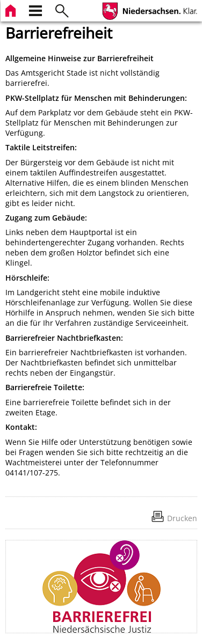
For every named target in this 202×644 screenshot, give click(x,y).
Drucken (182, 518)
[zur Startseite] (12, 9)
